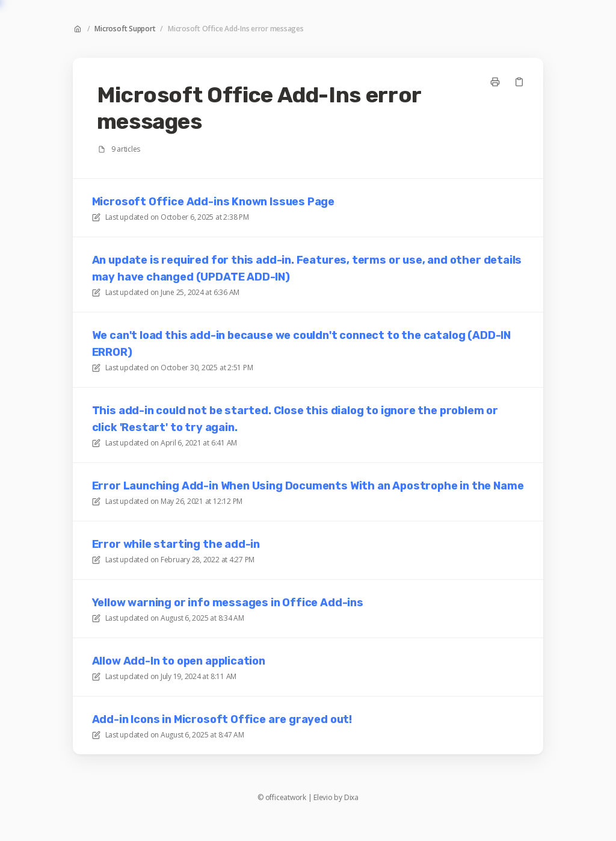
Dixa (351, 798)
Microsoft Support (125, 29)
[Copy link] (519, 82)
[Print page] (495, 82)
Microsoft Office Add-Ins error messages (236, 29)
